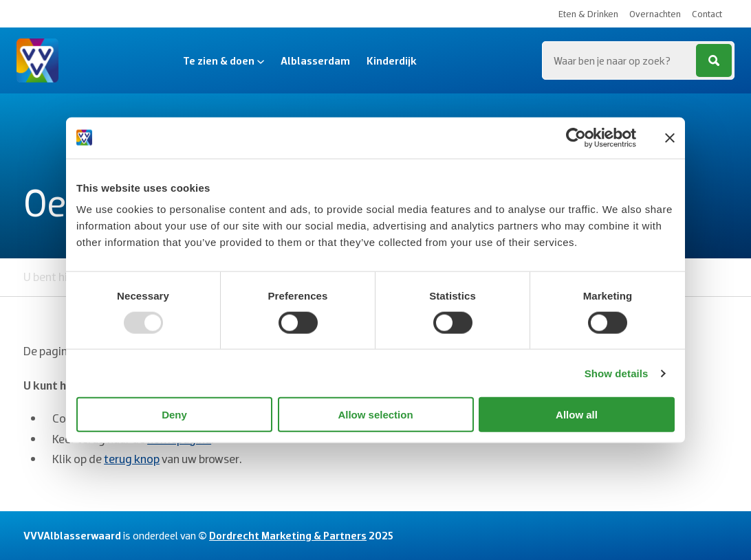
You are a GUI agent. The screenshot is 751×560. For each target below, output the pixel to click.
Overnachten (655, 14)
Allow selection (375, 415)
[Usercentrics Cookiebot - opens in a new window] (576, 137)
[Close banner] (670, 137)
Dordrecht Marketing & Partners (288, 535)
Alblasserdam (315, 60)
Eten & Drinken (588, 14)
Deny (174, 415)
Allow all (577, 415)
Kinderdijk (392, 60)
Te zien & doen (224, 60)
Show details (617, 373)
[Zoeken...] (638, 60)
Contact (707, 14)
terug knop (132, 459)
